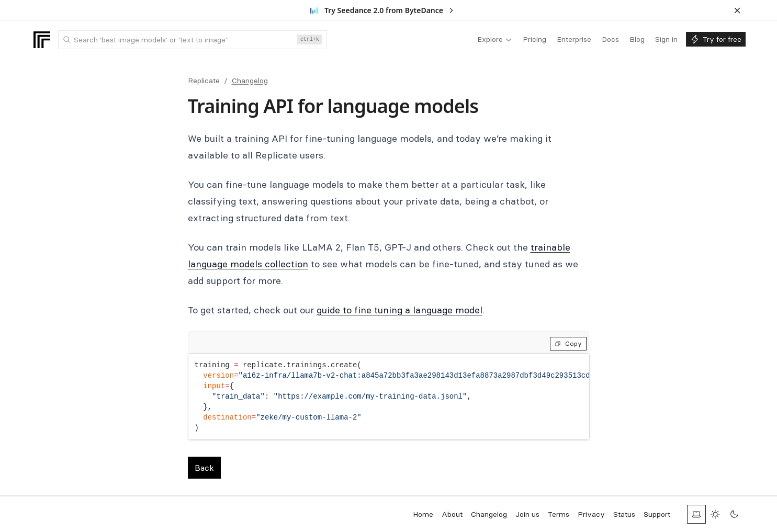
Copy (568, 343)
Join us (527, 514)
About (452, 514)
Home (423, 514)
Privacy (591, 514)
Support (657, 514)
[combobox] (193, 40)
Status (624, 514)
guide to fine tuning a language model (399, 310)
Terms (559, 514)
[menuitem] (495, 40)
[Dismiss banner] (737, 10)
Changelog (250, 81)
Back (204, 468)
